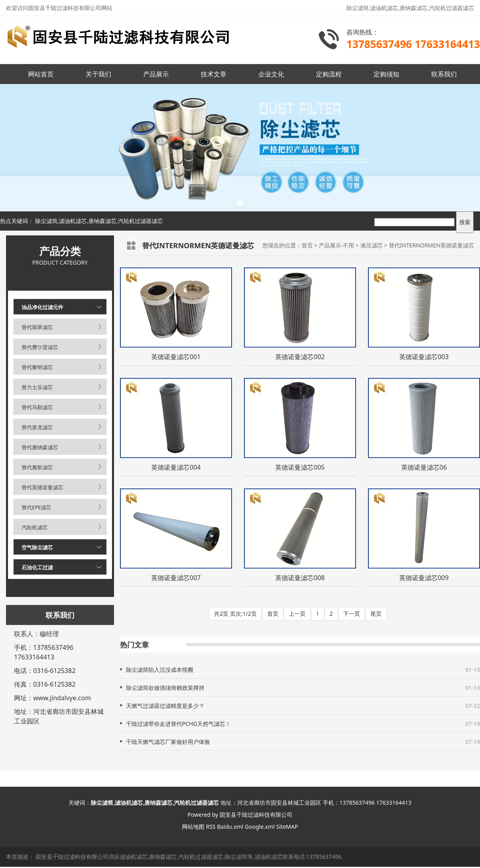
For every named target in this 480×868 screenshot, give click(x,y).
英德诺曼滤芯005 (300, 467)
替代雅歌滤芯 (37, 467)
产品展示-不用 (337, 245)
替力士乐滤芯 (37, 387)
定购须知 (386, 74)
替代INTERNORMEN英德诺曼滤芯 (431, 245)
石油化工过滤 (37, 567)
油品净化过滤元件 (42, 307)
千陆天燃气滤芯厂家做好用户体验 (168, 742)
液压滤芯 (372, 245)
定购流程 (329, 74)
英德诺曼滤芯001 (176, 357)
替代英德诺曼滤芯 (42, 487)
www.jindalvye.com (62, 698)
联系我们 (444, 74)
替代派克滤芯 (37, 427)
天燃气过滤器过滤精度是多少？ (165, 706)
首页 (307, 245)
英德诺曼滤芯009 (424, 578)
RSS (211, 827)
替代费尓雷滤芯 (40, 347)
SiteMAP (287, 827)
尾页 (376, 614)
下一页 (352, 614)
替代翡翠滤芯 (37, 327)
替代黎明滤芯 (37, 367)
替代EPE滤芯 (36, 507)
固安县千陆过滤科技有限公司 (256, 815)
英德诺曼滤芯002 (300, 357)
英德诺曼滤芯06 (424, 467)
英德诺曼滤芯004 (176, 467)
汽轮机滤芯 (35, 527)
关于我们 (98, 74)
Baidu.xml (230, 827)
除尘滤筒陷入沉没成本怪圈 (160, 670)
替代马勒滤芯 (37, 407)
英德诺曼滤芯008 (300, 578)
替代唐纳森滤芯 (40, 447)
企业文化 (271, 74)
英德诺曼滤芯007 (176, 578)
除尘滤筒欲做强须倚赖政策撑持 (165, 688)
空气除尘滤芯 (37, 547)
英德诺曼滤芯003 (424, 357)
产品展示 (156, 74)
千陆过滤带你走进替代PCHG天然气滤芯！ (178, 724)
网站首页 (41, 74)
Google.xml (260, 827)
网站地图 (193, 827)
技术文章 (214, 74)
